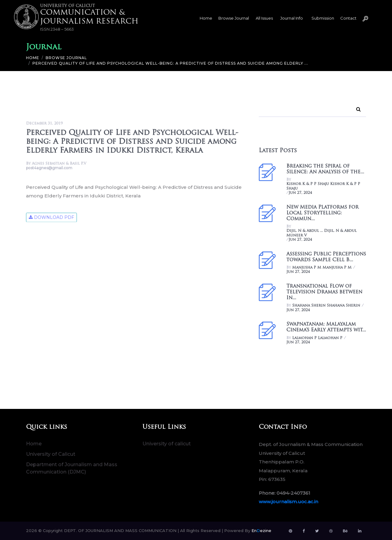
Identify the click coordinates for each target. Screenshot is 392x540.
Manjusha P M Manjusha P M (322, 268)
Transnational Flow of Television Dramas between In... (324, 292)
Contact (348, 18)
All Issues (264, 18)
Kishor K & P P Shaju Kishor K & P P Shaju (323, 186)
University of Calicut (51, 454)
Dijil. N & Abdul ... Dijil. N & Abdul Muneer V (321, 233)
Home (206, 18)
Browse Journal (234, 18)
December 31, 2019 (44, 124)
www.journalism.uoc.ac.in (288, 502)
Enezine (261, 531)
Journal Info (292, 18)
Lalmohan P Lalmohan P (317, 338)
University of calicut (167, 444)
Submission (323, 18)
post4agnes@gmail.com (49, 168)
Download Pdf (51, 218)
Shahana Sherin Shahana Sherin (326, 306)
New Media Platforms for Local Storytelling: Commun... (322, 213)
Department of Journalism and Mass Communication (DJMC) (72, 468)
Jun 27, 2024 (300, 193)
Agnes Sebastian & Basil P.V (59, 164)
